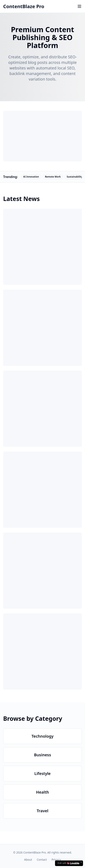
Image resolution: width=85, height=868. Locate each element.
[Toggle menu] (79, 6)
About (28, 860)
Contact (42, 860)
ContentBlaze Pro (24, 6)
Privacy (56, 860)
